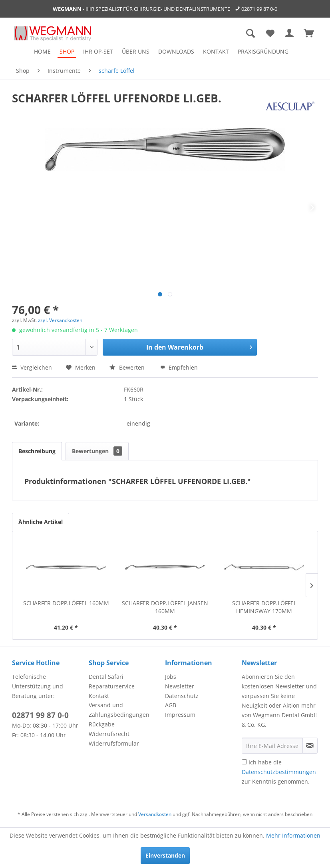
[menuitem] (42, 51)
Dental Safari (106, 677)
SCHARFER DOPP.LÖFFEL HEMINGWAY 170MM (264, 607)
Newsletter (180, 686)
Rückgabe (102, 724)
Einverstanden (165, 855)
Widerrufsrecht (109, 734)
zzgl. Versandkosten (60, 320)
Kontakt (99, 696)
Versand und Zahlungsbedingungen (119, 710)
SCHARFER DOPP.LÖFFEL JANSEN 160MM (165, 607)
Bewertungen (97, 451)
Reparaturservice (112, 686)
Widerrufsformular (114, 743)
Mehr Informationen (293, 835)
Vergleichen (32, 367)
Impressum (180, 715)
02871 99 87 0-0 (259, 9)
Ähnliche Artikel (41, 522)
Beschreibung (37, 451)
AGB (171, 705)
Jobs (171, 677)
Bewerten (128, 367)
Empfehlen (179, 367)
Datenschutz (182, 696)
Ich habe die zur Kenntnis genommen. (279, 772)
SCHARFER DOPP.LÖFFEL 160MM (66, 603)
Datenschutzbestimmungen (279, 772)
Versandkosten (155, 814)
